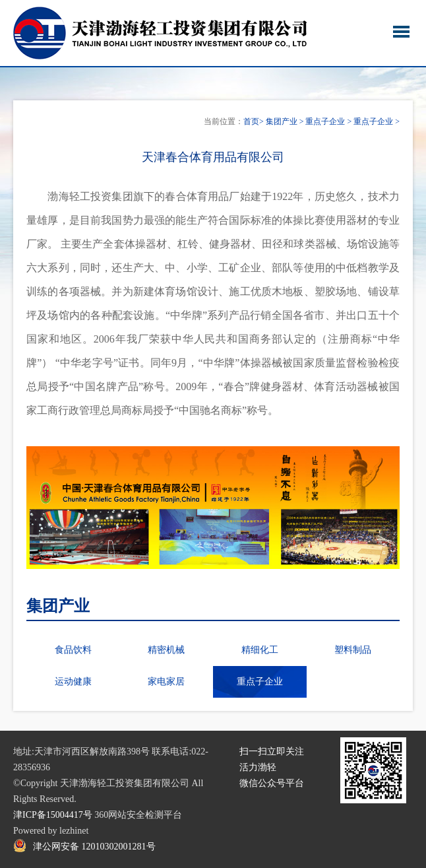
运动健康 (73, 682)
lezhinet (74, 831)
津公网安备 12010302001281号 (94, 847)
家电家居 (166, 682)
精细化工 (260, 650)
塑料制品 (353, 650)
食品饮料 (73, 650)
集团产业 (282, 121)
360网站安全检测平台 (138, 815)
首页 (251, 121)
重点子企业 (325, 121)
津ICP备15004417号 (53, 815)
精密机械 (166, 650)
